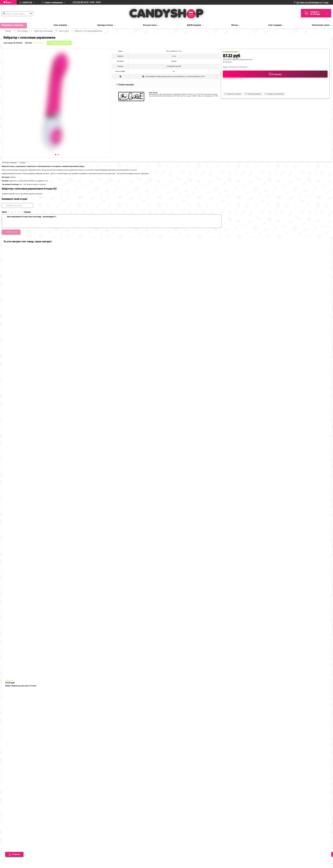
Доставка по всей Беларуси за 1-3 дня (312, 3)
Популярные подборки (13, 25)
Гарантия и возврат (233, 94)
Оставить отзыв (11, 232)
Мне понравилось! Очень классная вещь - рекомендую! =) (112, 221)
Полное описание (126, 85)
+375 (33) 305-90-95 (80, 2)
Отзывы (23, 163)
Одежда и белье (106, 25)
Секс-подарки (276, 25)
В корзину (275, 74)
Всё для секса (151, 25)
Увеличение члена (322, 25)
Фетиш (236, 25)
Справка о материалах (274, 94)
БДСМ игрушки (195, 25)
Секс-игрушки (61, 25)
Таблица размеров (253, 94)
